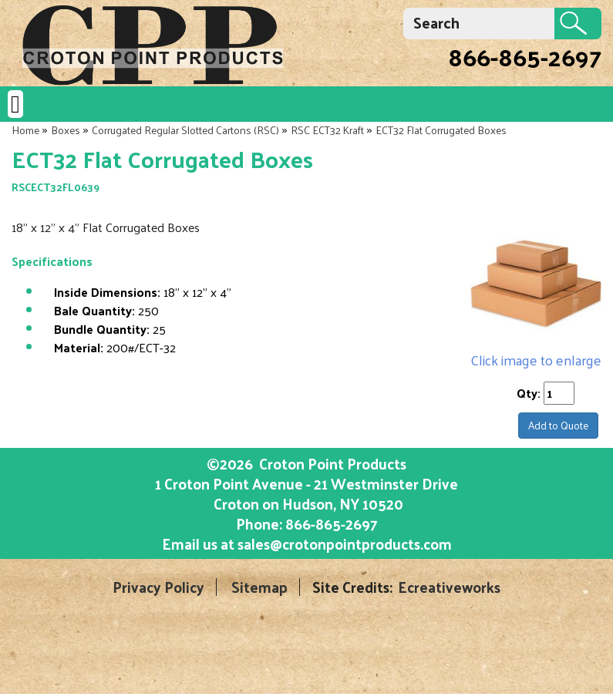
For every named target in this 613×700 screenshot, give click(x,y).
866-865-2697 (525, 56)
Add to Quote (558, 425)
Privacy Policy (158, 587)
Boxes (66, 130)
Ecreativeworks (449, 587)
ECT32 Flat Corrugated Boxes (441, 130)
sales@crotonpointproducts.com (345, 544)
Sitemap (259, 587)
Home (25, 130)
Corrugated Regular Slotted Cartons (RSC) (185, 130)
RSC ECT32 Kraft (327, 130)
